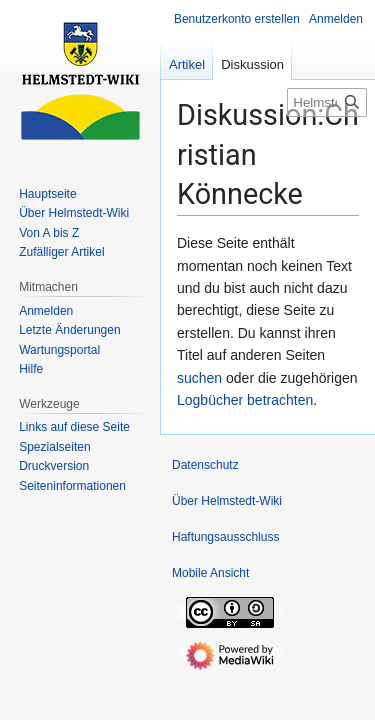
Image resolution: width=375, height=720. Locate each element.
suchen (199, 378)
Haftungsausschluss (225, 537)
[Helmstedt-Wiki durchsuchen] (327, 102)
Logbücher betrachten (245, 400)
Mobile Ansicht (210, 573)
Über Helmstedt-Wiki (227, 501)
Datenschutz (205, 465)
